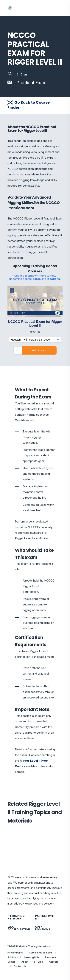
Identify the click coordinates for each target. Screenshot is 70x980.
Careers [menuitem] (54, 962)
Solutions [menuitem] (13, 957)
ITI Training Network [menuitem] (16, 917)
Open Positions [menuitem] (43, 928)
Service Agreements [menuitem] (41, 953)
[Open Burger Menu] (61, 8)
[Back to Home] (16, 8)
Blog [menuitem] (40, 962)
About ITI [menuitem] (27, 962)
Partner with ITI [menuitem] (45, 917)
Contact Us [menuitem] (20, 966)
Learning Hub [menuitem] (31, 957)
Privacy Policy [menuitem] (15, 953)
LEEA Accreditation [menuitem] (19, 928)
